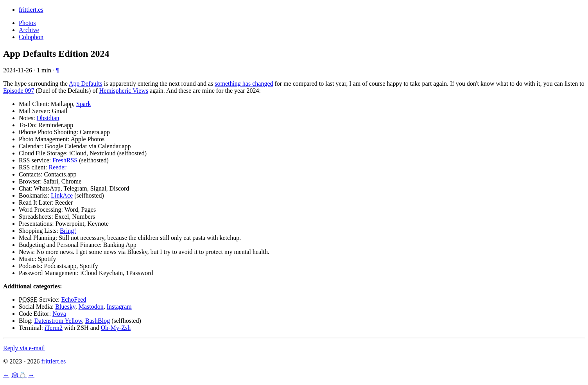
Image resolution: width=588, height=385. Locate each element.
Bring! (68, 231)
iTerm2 (54, 328)
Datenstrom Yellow (58, 321)
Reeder (57, 167)
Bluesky (65, 307)
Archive (29, 30)
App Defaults (86, 84)
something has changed (244, 84)
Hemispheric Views (124, 91)
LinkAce (62, 195)
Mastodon (91, 307)
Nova (59, 314)
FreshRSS (65, 160)
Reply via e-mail (24, 348)
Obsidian (48, 118)
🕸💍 (19, 375)
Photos (27, 23)
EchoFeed (73, 300)
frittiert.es (31, 10)
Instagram (119, 307)
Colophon (31, 37)
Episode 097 (19, 91)
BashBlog (98, 321)
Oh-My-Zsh (116, 328)
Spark (83, 104)
